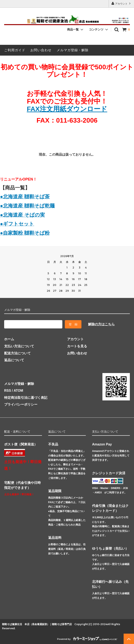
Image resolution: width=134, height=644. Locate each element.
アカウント (121, 3)
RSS (8, 391)
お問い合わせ (41, 50)
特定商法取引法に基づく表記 (26, 398)
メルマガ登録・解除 (73, 50)
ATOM (18, 391)
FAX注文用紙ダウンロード (67, 109)
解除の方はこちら (101, 324)
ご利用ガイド (15, 50)
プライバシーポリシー (21, 404)
